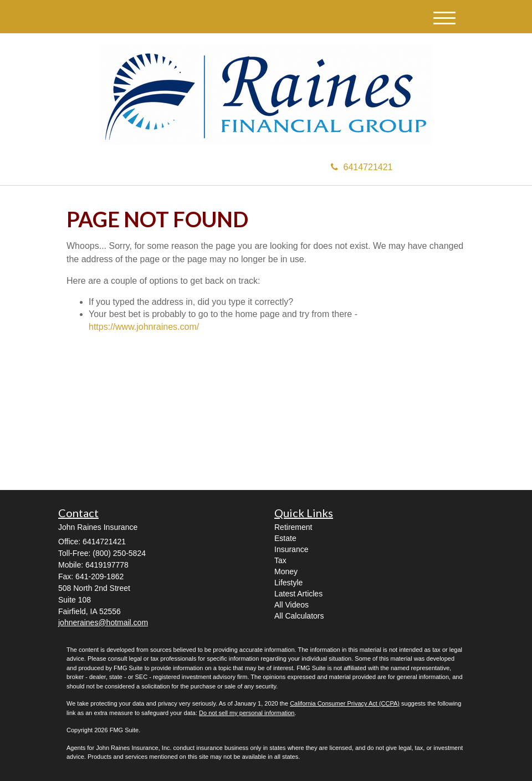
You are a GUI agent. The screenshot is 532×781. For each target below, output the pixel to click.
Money (286, 571)
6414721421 (362, 167)
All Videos (291, 605)
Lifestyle (288, 583)
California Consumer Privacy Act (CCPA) (345, 703)
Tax (280, 560)
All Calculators (299, 616)
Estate (285, 538)
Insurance (291, 549)
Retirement (293, 527)
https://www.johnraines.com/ (144, 327)
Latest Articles (298, 594)
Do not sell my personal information (247, 713)
